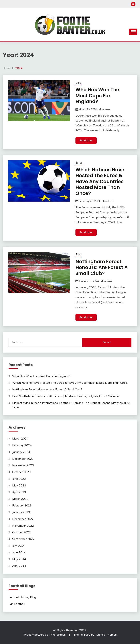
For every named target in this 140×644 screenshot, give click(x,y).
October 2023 (22, 472)
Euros (79, 163)
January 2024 (21, 452)
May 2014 (19, 559)
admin (106, 109)
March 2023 (20, 499)
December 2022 (23, 519)
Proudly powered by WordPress (45, 635)
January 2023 (21, 512)
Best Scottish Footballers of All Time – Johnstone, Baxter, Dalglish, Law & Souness (66, 396)
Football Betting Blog (22, 597)
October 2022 (22, 532)
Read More (86, 140)
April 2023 (19, 492)
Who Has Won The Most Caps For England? (97, 96)
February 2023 (22, 505)
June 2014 (19, 552)
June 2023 (19, 479)
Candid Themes (106, 635)
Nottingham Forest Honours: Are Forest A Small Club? (102, 268)
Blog (78, 83)
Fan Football (17, 604)
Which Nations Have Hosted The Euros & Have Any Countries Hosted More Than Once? (100, 182)
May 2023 (19, 485)
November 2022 (23, 526)
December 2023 (23, 459)
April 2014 (19, 566)
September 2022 (23, 539)
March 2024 (20, 438)
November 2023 (23, 465)
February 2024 (22, 445)
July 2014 (19, 546)
